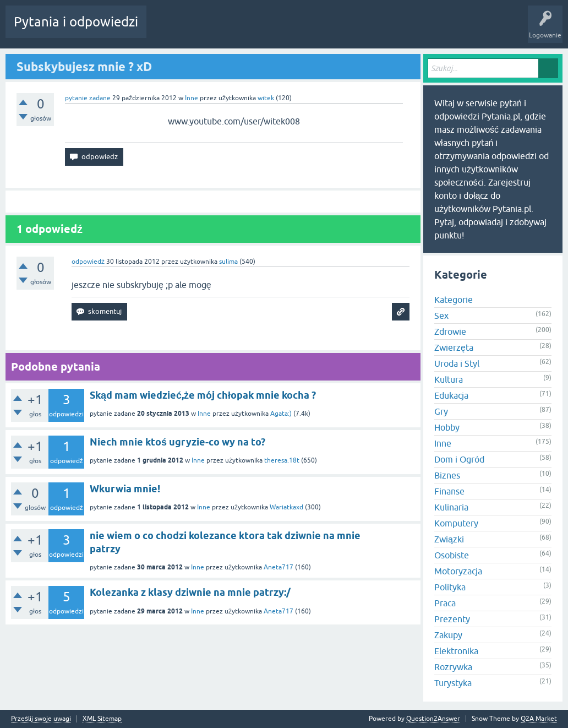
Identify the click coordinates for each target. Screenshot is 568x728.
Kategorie (454, 300)
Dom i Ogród (459, 459)
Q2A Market (539, 719)
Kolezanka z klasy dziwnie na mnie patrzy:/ (190, 592)
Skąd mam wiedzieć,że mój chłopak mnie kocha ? (203, 395)
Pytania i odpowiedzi (76, 22)
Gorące (166, 30)
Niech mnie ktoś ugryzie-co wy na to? (177, 442)
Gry (441, 411)
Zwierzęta (454, 347)
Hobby (447, 427)
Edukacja (451, 395)
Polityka (450, 587)
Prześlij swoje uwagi (41, 719)
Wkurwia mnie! (125, 489)
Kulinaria (451, 507)
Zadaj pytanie (323, 30)
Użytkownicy (271, 30)
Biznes (447, 475)
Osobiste (452, 555)
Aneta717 (278, 567)
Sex (441, 316)
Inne (192, 98)
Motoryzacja (458, 571)
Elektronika (456, 651)
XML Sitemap (102, 719)
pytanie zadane (88, 98)
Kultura (449, 379)
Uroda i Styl (457, 363)
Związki (449, 539)
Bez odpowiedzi (214, 30)
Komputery (456, 523)
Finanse (449, 491)
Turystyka (453, 683)
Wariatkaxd (286, 507)
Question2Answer (433, 719)
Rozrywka (453, 667)
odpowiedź (88, 262)
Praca (445, 603)
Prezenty (452, 619)
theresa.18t (282, 460)
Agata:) (281, 414)
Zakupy (448, 635)
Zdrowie (450, 332)
